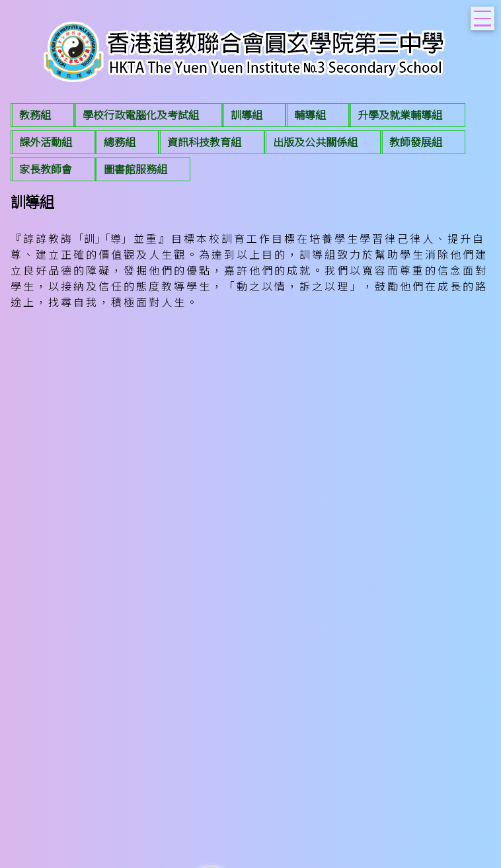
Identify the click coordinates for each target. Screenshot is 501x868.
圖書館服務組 (135, 169)
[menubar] (251, 144)
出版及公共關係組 (315, 142)
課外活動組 (46, 142)
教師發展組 (416, 142)
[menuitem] (42, 115)
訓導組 (247, 115)
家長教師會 (46, 169)
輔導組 (310, 115)
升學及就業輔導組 (400, 115)
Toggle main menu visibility (484, 15)
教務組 (35, 115)
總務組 (120, 142)
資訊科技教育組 (204, 142)
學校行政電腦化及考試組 (141, 115)
